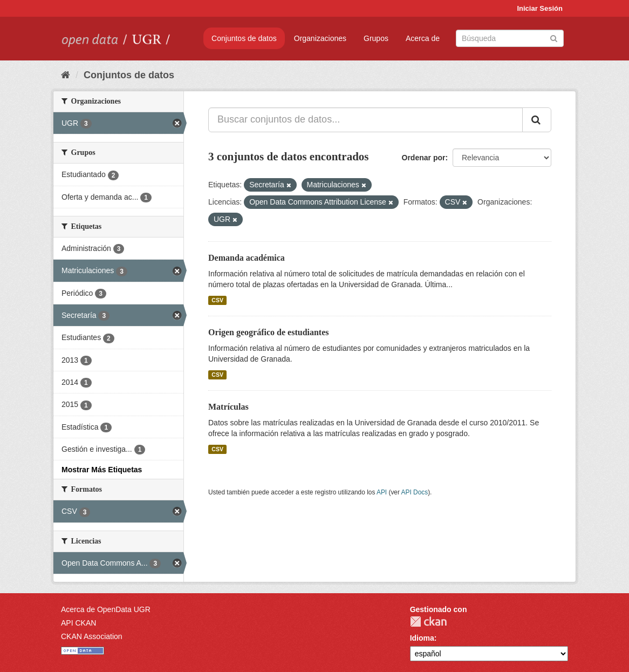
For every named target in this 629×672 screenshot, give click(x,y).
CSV (217, 300)
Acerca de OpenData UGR (106, 609)
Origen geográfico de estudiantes (269, 332)
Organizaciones (320, 38)
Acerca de (423, 38)
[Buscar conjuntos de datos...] (365, 120)
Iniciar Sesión (540, 8)
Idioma (422, 638)
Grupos (376, 38)
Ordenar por (424, 158)
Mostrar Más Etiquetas (102, 470)
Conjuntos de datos (244, 38)
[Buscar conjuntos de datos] (510, 38)
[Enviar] (554, 38)
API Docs (415, 492)
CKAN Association (92, 636)
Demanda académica (247, 258)
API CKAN (78, 623)
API (382, 492)
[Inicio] (66, 75)
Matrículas (228, 407)
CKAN (428, 622)
